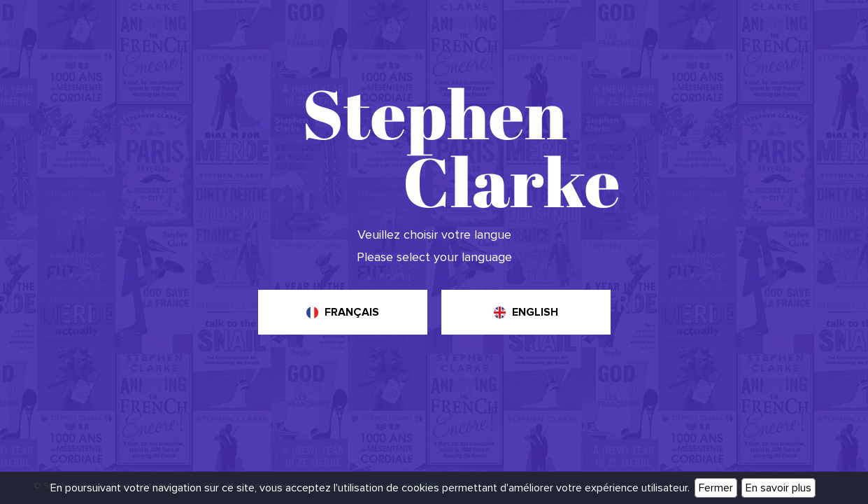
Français (352, 312)
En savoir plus (778, 488)
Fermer (716, 488)
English (535, 312)
